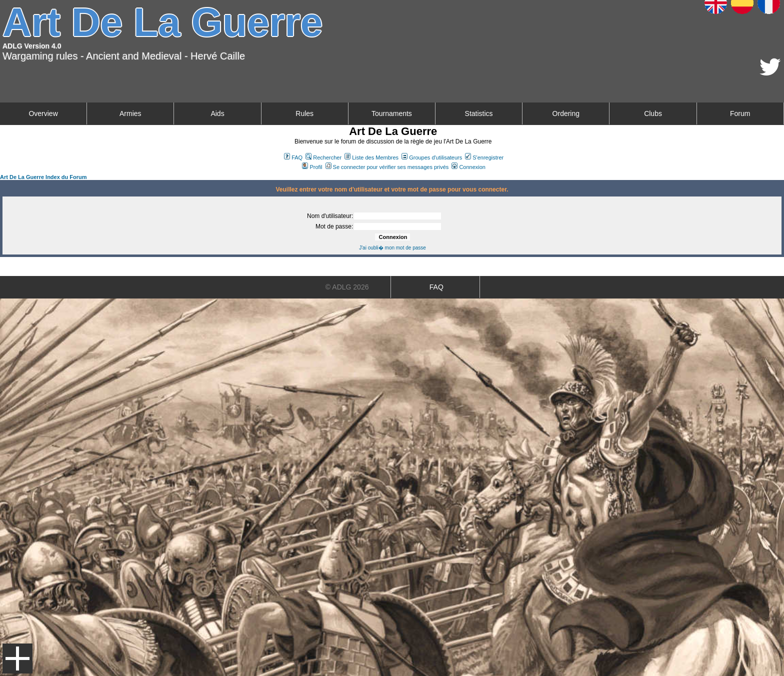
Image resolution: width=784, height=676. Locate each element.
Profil (312, 167)
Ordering (566, 113)
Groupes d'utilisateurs (432, 157)
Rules (304, 113)
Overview (43, 113)
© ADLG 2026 (347, 287)
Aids (217, 113)
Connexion (468, 167)
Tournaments (392, 113)
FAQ (293, 157)
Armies (130, 113)
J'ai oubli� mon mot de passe (392, 248)
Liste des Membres (371, 157)
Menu (17, 658)
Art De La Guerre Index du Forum (43, 177)
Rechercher (323, 157)
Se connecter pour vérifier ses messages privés (387, 167)
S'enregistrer (484, 157)
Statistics (479, 113)
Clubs (653, 113)
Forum (740, 113)
